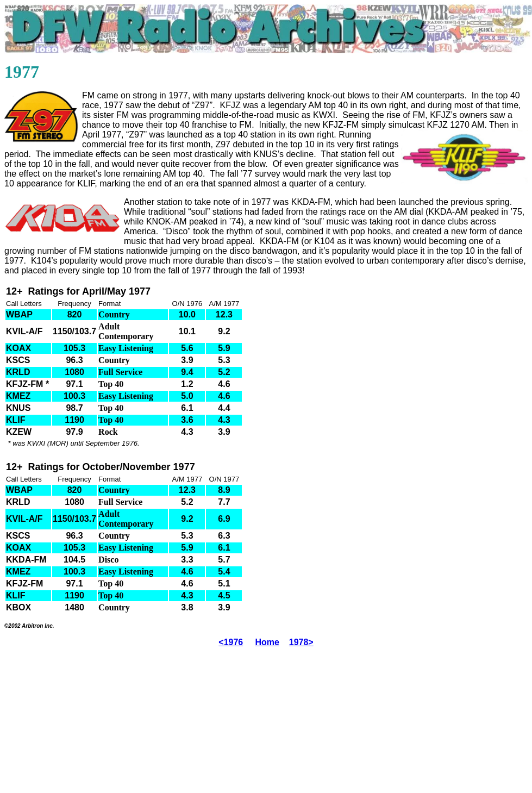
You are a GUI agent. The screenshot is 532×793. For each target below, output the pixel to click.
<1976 (231, 642)
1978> (301, 642)
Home (267, 642)
